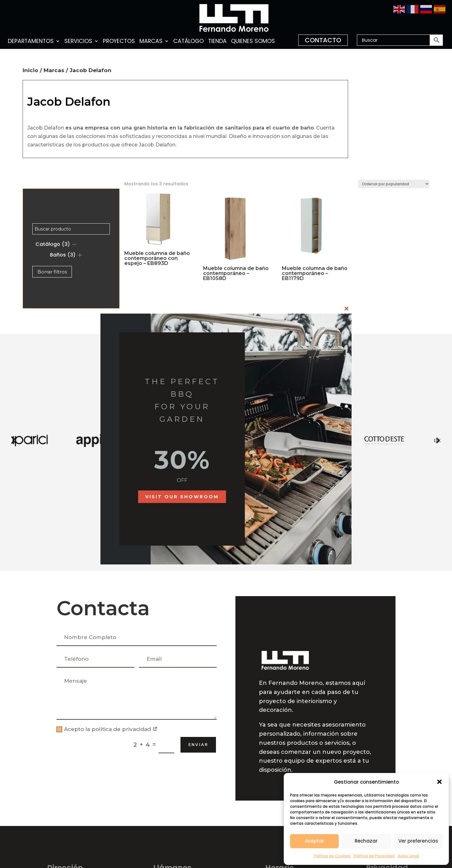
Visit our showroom (182, 497)
